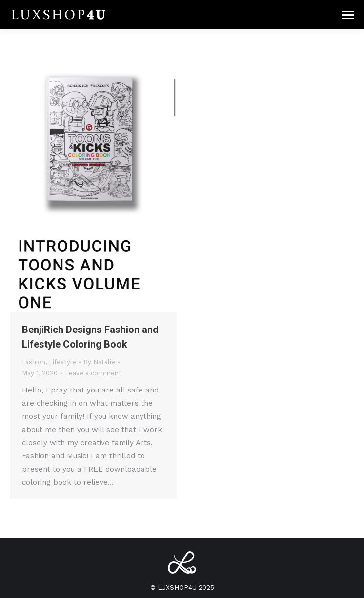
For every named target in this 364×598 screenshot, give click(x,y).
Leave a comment (93, 373)
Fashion (34, 362)
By (99, 362)
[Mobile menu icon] (348, 15)
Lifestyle (62, 362)
